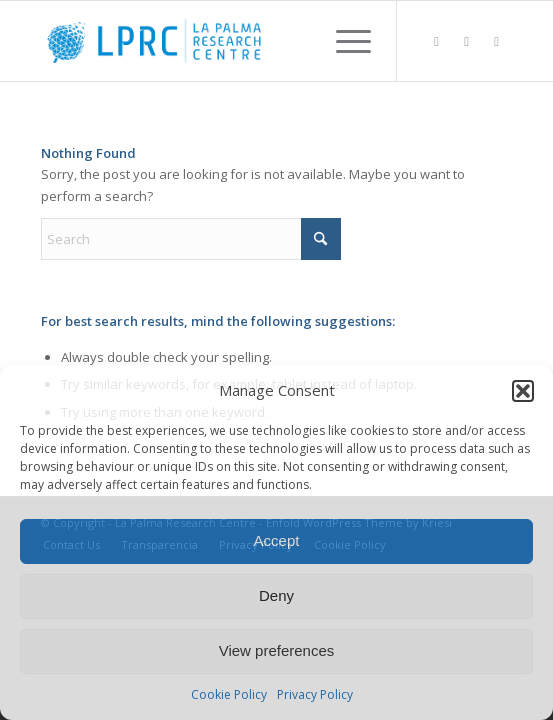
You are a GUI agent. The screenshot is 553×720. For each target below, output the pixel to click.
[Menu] (343, 41)
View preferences (277, 650)
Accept (277, 540)
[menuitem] (343, 41)
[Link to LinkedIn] (437, 41)
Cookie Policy (229, 694)
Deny (276, 595)
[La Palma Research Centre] (229, 41)
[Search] (191, 239)
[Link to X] (467, 41)
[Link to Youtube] (497, 41)
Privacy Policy (315, 694)
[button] (523, 391)
